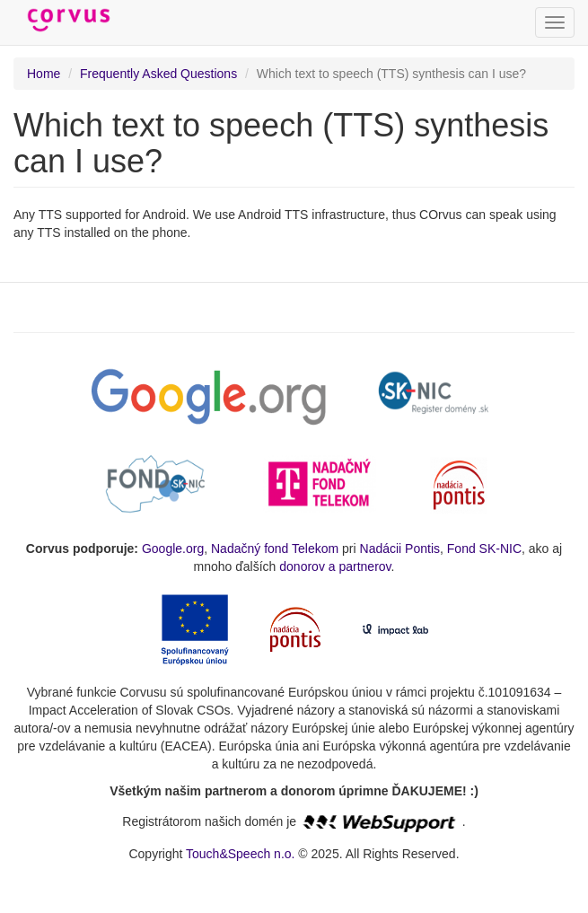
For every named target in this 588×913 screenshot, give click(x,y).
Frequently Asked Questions (158, 74)
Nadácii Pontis (400, 549)
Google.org (173, 549)
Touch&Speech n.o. (240, 854)
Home (44, 74)
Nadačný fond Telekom (275, 549)
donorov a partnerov (335, 566)
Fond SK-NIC (484, 549)
